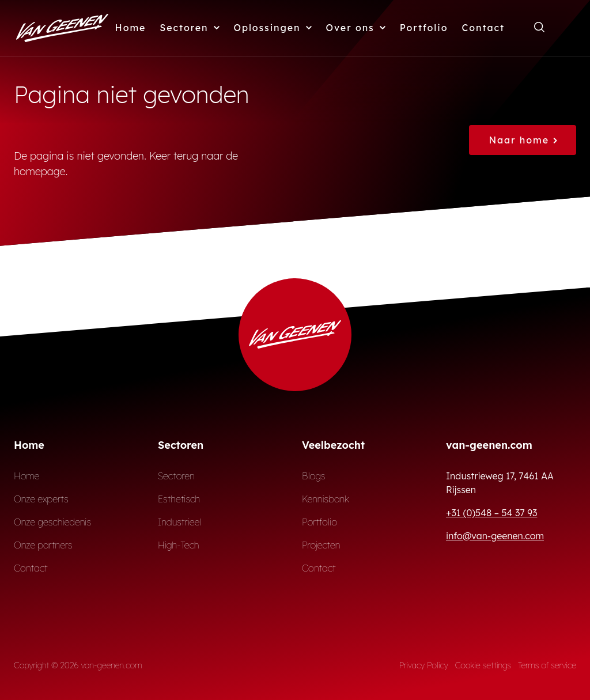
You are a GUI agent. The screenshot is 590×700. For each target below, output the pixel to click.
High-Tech (178, 545)
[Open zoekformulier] (539, 28)
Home (131, 28)
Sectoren (190, 28)
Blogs (314, 476)
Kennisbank (326, 499)
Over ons (356, 28)
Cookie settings (483, 665)
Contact (483, 28)
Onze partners (43, 545)
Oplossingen (273, 28)
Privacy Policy (424, 665)
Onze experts (41, 499)
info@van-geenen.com (495, 536)
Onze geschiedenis (52, 522)
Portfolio (424, 28)
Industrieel (179, 522)
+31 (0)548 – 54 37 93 (491, 513)
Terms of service (547, 665)
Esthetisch (179, 499)
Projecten (321, 545)
